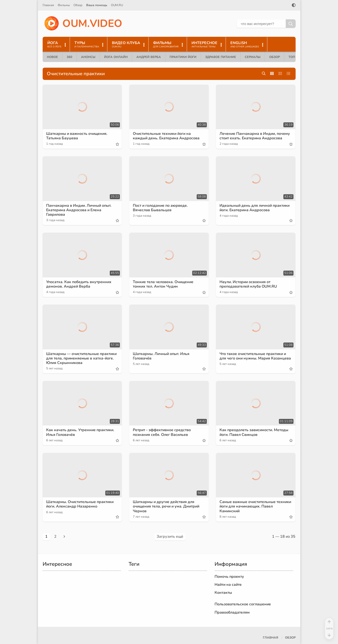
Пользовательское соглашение (243, 604)
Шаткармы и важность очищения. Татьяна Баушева (77, 136)
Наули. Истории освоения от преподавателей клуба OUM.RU (248, 284)
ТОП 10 (294, 57)
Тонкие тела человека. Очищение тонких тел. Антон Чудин (163, 284)
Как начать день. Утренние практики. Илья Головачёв (80, 432)
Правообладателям (232, 612)
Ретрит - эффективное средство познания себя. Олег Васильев (162, 432)
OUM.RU (117, 5)
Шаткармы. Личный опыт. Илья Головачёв (161, 356)
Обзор (78, 5)
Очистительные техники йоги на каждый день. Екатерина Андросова (166, 136)
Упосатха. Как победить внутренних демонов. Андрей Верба (79, 284)
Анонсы (88, 57)
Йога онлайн (116, 57)
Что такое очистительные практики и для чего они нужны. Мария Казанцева (255, 356)
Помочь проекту (229, 577)
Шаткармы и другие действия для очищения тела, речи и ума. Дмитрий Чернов (166, 506)
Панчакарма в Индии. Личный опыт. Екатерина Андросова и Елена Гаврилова (79, 210)
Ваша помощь (97, 5)
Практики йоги (183, 57)
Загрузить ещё (170, 537)
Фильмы (64, 5)
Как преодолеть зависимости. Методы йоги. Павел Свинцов (254, 432)
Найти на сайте (228, 585)
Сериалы (253, 57)
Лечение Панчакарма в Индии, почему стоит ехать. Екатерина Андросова (255, 136)
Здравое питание (221, 57)
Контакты (223, 593)
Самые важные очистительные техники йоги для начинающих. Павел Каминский (255, 506)
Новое (52, 57)
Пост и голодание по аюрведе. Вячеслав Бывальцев (160, 208)
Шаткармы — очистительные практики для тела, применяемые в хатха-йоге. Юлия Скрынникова (81, 358)
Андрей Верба (149, 57)
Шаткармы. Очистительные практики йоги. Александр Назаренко (80, 504)
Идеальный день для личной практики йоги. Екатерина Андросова (255, 208)
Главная (48, 5)
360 (69, 57)
